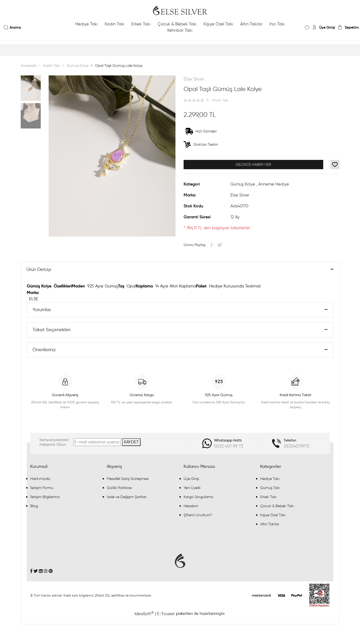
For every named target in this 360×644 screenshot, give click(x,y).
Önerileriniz (44, 351)
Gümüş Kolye (243, 184)
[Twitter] (36, 572)
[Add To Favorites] (335, 165)
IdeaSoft (144, 615)
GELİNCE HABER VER (253, 164)
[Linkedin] (41, 572)
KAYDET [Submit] (131, 443)
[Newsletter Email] (97, 443)
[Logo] (180, 10)
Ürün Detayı (39, 270)
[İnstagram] (46, 572)
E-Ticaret (166, 615)
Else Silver (194, 79)
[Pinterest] (51, 572)
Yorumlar (42, 310)
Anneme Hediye (274, 184)
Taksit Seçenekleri (52, 330)
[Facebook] (31, 572)
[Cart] (348, 27)
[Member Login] (323, 27)
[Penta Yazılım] (320, 596)
